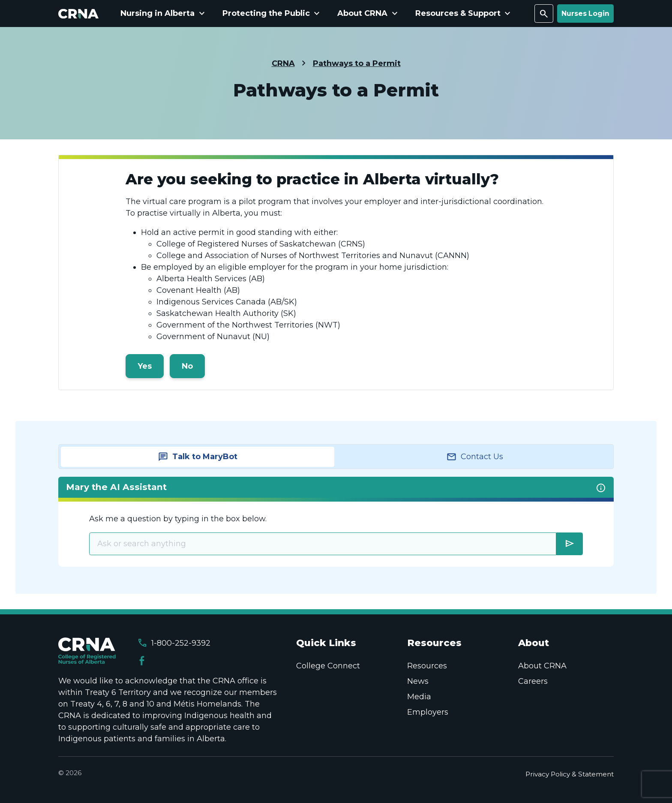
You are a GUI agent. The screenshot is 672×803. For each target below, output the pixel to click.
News (418, 681)
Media (419, 697)
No (187, 366)
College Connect (328, 666)
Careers (533, 681)
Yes (145, 366)
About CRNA (542, 666)
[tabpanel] (336, 522)
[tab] (198, 457)
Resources (427, 666)
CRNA (283, 63)
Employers (428, 712)
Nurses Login (585, 14)
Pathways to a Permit (357, 63)
